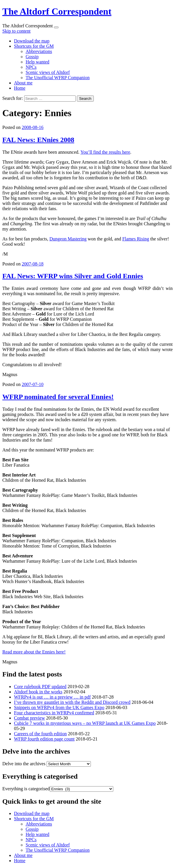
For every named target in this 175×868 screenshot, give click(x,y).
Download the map (32, 41)
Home (20, 88)
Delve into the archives (24, 764)
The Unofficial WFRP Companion (58, 78)
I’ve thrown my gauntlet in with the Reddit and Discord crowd (72, 702)
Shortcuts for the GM (34, 46)
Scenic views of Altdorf (48, 72)
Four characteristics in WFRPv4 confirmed (54, 713)
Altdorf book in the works (38, 692)
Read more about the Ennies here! (34, 652)
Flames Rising (136, 239)
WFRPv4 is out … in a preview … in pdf (52, 697)
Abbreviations (39, 51)
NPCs (31, 67)
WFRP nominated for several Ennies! (58, 397)
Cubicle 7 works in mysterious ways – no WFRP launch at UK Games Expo (85, 723)
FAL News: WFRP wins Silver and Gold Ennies (73, 276)
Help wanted (37, 62)
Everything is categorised (26, 789)
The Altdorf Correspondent (57, 11)
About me (23, 83)
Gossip (32, 57)
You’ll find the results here (105, 152)
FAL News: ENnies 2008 (38, 140)
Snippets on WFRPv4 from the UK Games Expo (59, 707)
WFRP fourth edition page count (44, 739)
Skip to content (16, 31)
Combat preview (29, 718)
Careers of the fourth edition (40, 734)
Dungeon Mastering (68, 239)
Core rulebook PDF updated (40, 687)
